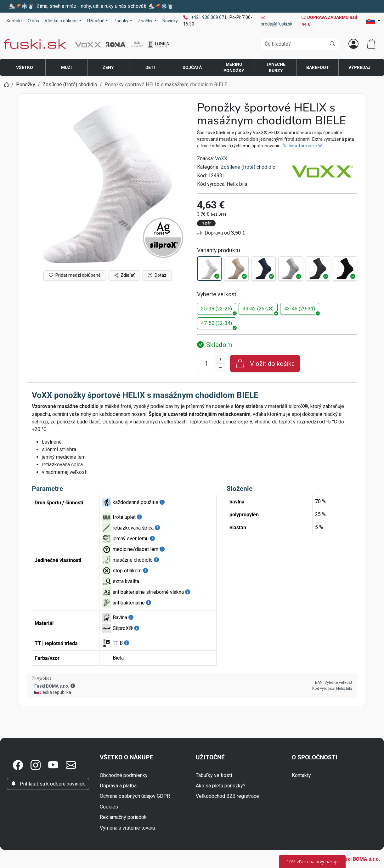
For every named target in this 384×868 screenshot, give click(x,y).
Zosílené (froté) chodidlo (248, 167)
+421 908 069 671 (209, 17)
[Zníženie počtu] (220, 368)
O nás (33, 21)
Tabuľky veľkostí (214, 775)
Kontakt (14, 21)
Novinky (170, 21)
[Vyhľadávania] (294, 44)
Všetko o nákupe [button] (61, 21)
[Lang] (373, 21)
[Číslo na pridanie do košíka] (206, 363)
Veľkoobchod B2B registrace (227, 796)
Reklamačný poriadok (123, 817)
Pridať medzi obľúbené (75, 275)
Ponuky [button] (121, 21)
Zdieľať (124, 275)
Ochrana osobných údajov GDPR (135, 796)
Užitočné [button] (96, 21)
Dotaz (157, 275)
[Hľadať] (332, 44)
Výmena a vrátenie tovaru (127, 828)
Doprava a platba (118, 786)
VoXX (221, 159)
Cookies (109, 807)
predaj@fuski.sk (277, 21)
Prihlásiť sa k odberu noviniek (48, 784)
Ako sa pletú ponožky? (221, 786)
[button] (73, 686)
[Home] (6, 85)
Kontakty (301, 775)
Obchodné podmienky (124, 775)
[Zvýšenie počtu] (220, 359)
